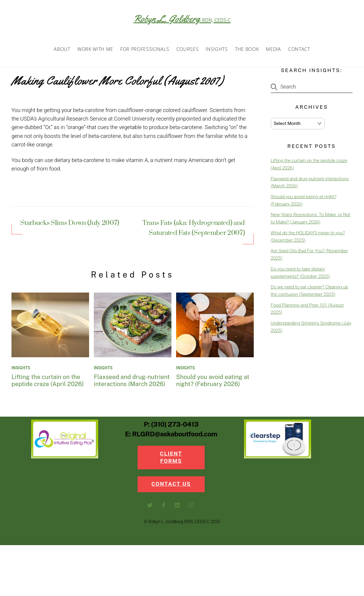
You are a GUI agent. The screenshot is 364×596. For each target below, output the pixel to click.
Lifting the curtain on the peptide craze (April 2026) (48, 382)
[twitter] (150, 507)
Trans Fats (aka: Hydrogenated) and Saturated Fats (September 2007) (193, 230)
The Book (247, 50)
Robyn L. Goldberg (182, 19)
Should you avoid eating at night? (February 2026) (213, 382)
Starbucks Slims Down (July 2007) (70, 225)
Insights (217, 50)
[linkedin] (178, 507)
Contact (299, 50)
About (62, 50)
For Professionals (145, 50)
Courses (188, 50)
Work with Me (95, 50)
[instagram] (191, 507)
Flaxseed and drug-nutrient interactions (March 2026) (132, 382)
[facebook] (164, 507)
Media (273, 50)
